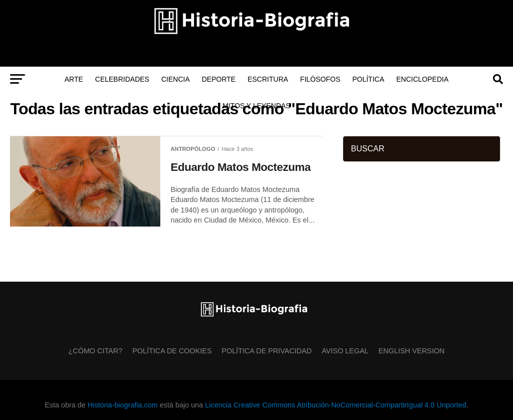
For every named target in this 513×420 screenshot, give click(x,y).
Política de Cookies (172, 351)
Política (368, 79)
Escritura (268, 79)
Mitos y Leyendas (256, 106)
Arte (74, 79)
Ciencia (176, 79)
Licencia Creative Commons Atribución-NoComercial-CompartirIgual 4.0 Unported (335, 405)
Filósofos (320, 79)
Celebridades (122, 79)
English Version (412, 351)
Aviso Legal (345, 351)
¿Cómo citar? (96, 351)
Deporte (219, 79)
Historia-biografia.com (123, 405)
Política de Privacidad (267, 351)
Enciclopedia (422, 79)
